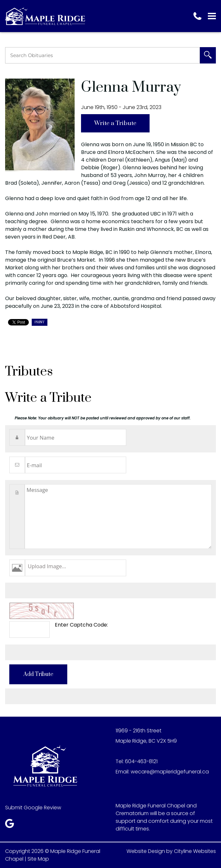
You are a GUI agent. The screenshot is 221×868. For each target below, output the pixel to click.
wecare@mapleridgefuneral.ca (170, 772)
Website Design (146, 851)
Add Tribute (38, 674)
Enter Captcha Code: (81, 625)
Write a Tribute (115, 123)
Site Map (38, 859)
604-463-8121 (141, 761)
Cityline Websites (195, 851)
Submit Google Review (33, 808)
